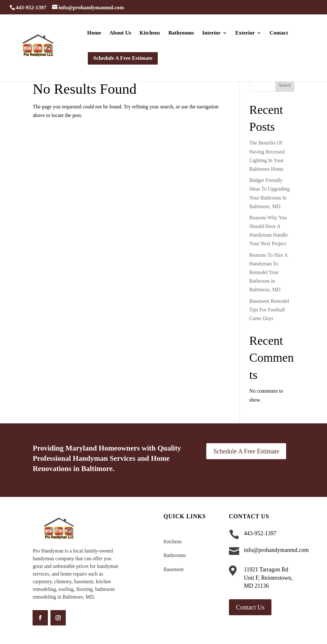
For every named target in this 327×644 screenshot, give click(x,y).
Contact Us (250, 607)
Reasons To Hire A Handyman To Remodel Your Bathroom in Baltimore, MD (269, 272)
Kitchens (150, 33)
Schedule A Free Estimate (246, 451)
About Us (120, 33)
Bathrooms (181, 33)
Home (94, 33)
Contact (279, 33)
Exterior (245, 33)
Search (285, 85)
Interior (211, 33)
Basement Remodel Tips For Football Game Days (269, 310)
